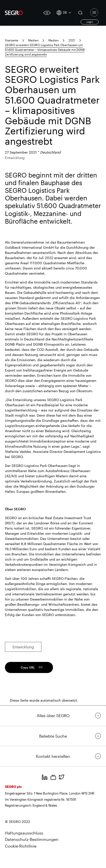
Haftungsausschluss (24, 833)
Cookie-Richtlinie (21, 846)
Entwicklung (23, 647)
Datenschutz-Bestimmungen (32, 839)
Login (90, 22)
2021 (72, 40)
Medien (33, 40)
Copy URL (28, 667)
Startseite (12, 40)
